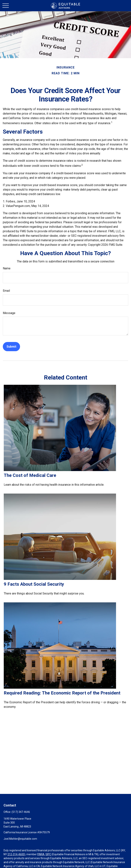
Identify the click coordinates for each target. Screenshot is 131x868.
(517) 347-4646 (21, 812)
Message (9, 313)
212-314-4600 (16, 854)
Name (7, 268)
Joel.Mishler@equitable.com (20, 839)
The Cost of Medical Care (30, 475)
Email (6, 291)
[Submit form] (11, 347)
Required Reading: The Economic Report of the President (62, 693)
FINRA (41, 854)
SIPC (48, 854)
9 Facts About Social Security (34, 584)
